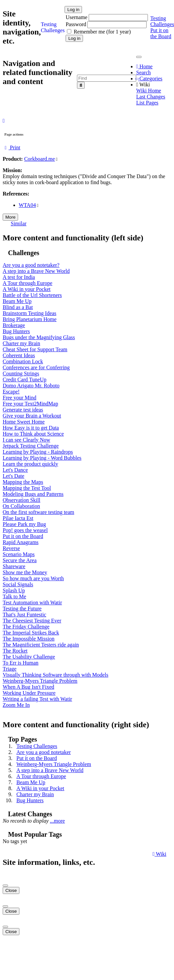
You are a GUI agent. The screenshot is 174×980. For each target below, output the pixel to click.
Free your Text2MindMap (30, 404)
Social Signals (18, 584)
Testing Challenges (37, 746)
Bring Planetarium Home (30, 319)
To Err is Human (21, 663)
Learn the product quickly (30, 464)
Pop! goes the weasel (25, 530)
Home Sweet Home (24, 422)
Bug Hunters (16, 331)
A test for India (19, 277)
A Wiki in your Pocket (27, 289)
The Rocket (15, 651)
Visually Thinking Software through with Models (56, 675)
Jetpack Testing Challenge (31, 446)
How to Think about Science (33, 434)
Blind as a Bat (18, 307)
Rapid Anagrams (21, 542)
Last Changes (151, 97)
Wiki (159, 854)
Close (11, 890)
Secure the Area (20, 560)
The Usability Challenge (29, 657)
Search (144, 72)
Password (76, 24)
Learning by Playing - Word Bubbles (42, 458)
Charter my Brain (21, 343)
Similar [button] (19, 223)
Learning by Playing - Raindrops (38, 452)
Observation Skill (21, 500)
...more (57, 821)
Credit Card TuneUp (25, 380)
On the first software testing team (38, 512)
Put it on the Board (161, 33)
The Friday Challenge (26, 627)
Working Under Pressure (29, 693)
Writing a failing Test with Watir (37, 699)
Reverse (11, 548)
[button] (4, 121)
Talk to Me (14, 596)
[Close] (5, 886)
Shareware (14, 566)
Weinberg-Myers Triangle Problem (40, 681)
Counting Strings (21, 373)
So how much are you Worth (33, 578)
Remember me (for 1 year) (102, 32)
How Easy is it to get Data (31, 428)
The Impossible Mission (29, 639)
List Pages (147, 103)
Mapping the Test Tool (27, 488)
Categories (149, 79)
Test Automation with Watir (32, 602)
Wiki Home (149, 91)
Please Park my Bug (24, 524)
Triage (10, 669)
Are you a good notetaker (44, 752)
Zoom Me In (16, 705)
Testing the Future (22, 609)
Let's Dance (15, 470)
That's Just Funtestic (24, 615)
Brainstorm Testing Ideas (29, 313)
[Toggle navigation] (139, 57)
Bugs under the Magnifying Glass (39, 337)
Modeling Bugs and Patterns (33, 494)
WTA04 (27, 205)
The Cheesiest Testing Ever (32, 621)
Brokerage (14, 325)
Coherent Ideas (19, 355)
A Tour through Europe (27, 283)
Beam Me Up (17, 301)
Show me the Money (25, 572)
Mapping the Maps (23, 482)
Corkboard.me (39, 159)
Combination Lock (23, 361)
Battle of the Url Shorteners (32, 295)
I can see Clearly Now (26, 440)
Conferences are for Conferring (36, 367)
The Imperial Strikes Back (31, 633)
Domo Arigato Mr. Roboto (31, 386)
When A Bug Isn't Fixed (28, 687)
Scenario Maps (19, 554)
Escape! (11, 392)
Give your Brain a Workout (32, 416)
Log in (73, 10)
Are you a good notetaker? (31, 265)
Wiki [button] (143, 85)
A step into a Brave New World (36, 271)
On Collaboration (21, 506)
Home (144, 66)
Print (12, 147)
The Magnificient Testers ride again (41, 645)
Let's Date (14, 476)
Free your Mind (19, 398)
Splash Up (14, 590)
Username (77, 17)
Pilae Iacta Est (18, 518)
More (10, 217)
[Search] (81, 85)
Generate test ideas (23, 410)
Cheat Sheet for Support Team (35, 349)
